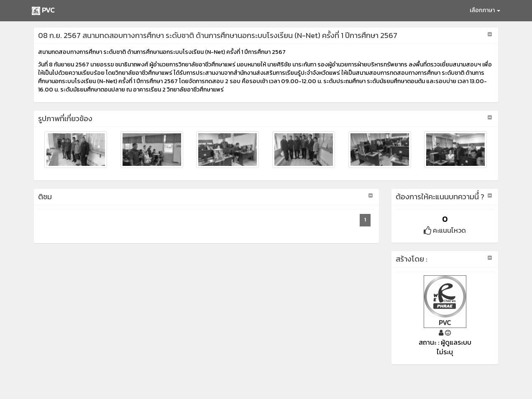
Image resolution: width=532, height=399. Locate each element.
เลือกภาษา (485, 10)
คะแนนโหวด (445, 230)
